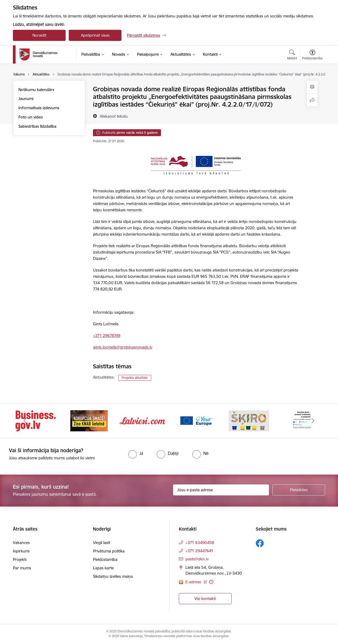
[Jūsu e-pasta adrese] (221, 490)
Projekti (20, 559)
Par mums (22, 568)
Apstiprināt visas (95, 35)
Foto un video (31, 117)
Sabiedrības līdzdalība (37, 126)
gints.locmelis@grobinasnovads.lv (123, 347)
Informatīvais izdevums (39, 108)
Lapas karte (103, 568)
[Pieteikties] (299, 490)
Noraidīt (39, 35)
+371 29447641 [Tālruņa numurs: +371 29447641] (199, 551)
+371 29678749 (107, 335)
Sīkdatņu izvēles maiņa (113, 576)
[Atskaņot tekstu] (114, 116)
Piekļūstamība (105, 559)
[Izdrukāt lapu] (312, 87)
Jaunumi (26, 99)
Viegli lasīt (102, 543)
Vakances (21, 543)
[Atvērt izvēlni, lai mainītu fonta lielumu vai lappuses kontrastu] (312, 55)
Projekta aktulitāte (135, 378)
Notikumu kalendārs (36, 90)
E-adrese (194, 582)
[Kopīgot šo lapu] (312, 100)
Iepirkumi (21, 551)
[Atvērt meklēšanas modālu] (292, 55)
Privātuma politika (109, 551)
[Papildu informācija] (211, 582)
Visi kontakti (205, 598)
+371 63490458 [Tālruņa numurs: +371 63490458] (200, 543)
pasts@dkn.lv (197, 559)
